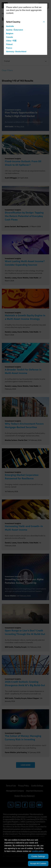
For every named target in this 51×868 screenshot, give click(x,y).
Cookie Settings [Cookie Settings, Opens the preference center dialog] (38, 856)
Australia (10, 26)
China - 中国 (11, 41)
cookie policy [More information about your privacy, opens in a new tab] (38, 851)
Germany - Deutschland (16, 52)
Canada (10, 37)
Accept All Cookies (38, 864)
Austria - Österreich (15, 30)
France (9, 48)
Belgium (10, 33)
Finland (9, 44)
